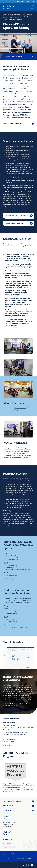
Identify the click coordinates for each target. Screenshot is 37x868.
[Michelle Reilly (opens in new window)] (8, 723)
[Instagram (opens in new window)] (29, 865)
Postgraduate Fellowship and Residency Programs (17, 16)
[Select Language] (9, 847)
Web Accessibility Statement (24, 858)
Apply (33, 2)
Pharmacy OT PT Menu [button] (13, 56)
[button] (18, 801)
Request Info (20, 2)
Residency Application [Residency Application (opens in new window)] (12, 124)
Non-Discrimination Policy (18, 854)
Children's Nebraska (21, 408)
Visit (28, 2)
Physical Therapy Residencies (11, 18)
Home (5, 14)
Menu (33, 7)
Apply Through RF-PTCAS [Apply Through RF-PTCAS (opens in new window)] (15, 223)
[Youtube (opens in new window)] (32, 865)
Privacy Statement (9, 858)
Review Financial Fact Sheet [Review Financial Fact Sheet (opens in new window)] (16, 216)
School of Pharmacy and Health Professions (20, 14)
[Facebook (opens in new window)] (26, 865)
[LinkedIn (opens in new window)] (24, 865)
